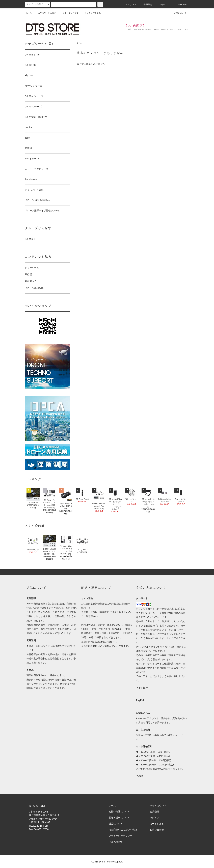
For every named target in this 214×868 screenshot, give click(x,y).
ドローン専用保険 (34, 288)
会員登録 (146, 5)
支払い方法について (119, 812)
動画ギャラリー (33, 281)
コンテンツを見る (91, 13)
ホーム (29, 13)
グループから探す (68, 13)
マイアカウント (158, 805)
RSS (111, 842)
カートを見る (157, 824)
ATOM (119, 842)
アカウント (129, 5)
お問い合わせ (178, 13)
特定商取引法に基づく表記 (123, 830)
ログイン (162, 5)
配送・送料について (119, 818)
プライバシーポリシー (120, 836)
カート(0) (181, 5)
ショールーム (32, 267)
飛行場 (28, 274)
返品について (116, 824)
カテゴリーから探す (45, 13)
